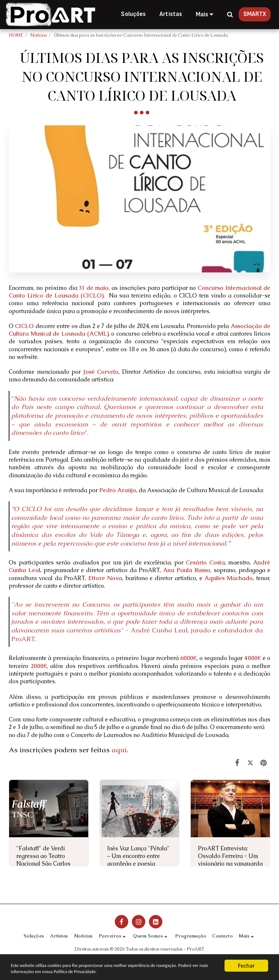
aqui (119, 750)
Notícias (39, 35)
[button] (230, 14)
